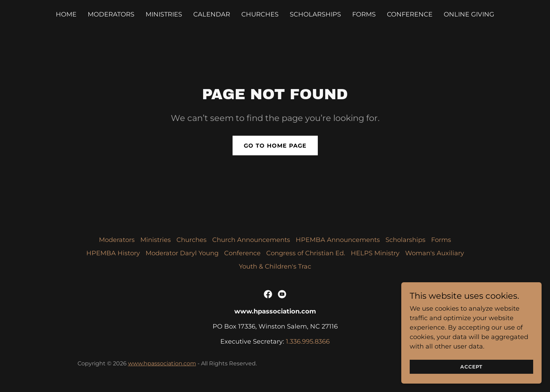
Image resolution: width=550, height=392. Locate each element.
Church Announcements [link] (251, 240)
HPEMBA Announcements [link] (338, 240)
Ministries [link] (164, 14)
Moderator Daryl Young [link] (182, 253)
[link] (268, 294)
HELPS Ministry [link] (375, 253)
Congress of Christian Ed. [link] (306, 253)
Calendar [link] (212, 14)
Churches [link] (260, 14)
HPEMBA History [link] (113, 253)
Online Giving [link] (469, 14)
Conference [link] (410, 14)
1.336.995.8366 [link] (308, 342)
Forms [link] (364, 14)
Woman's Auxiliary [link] (435, 253)
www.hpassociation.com (162, 363)
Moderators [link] (111, 14)
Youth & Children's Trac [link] (275, 266)
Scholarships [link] (315, 14)
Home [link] (66, 14)
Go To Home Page (275, 146)
